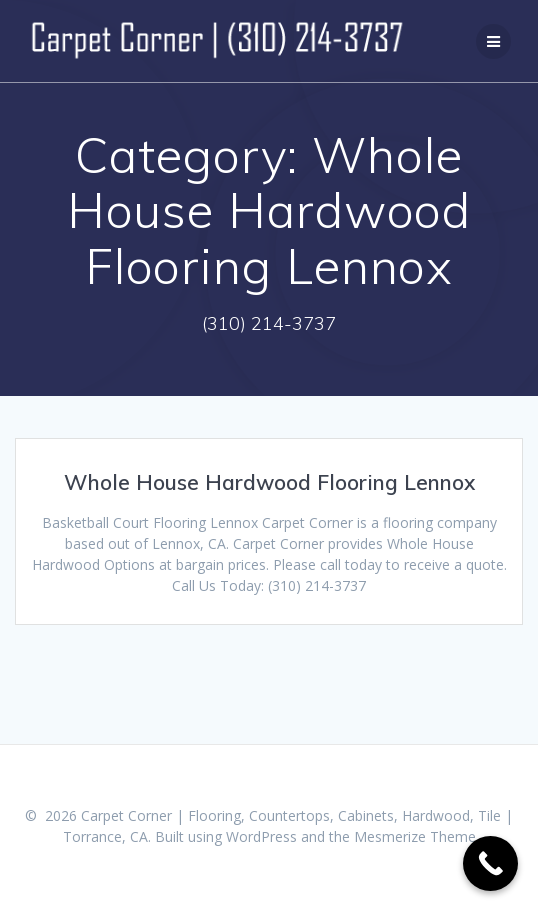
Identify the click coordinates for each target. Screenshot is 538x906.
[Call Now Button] (490, 863)
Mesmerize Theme (415, 836)
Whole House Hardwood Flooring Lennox (269, 482)
